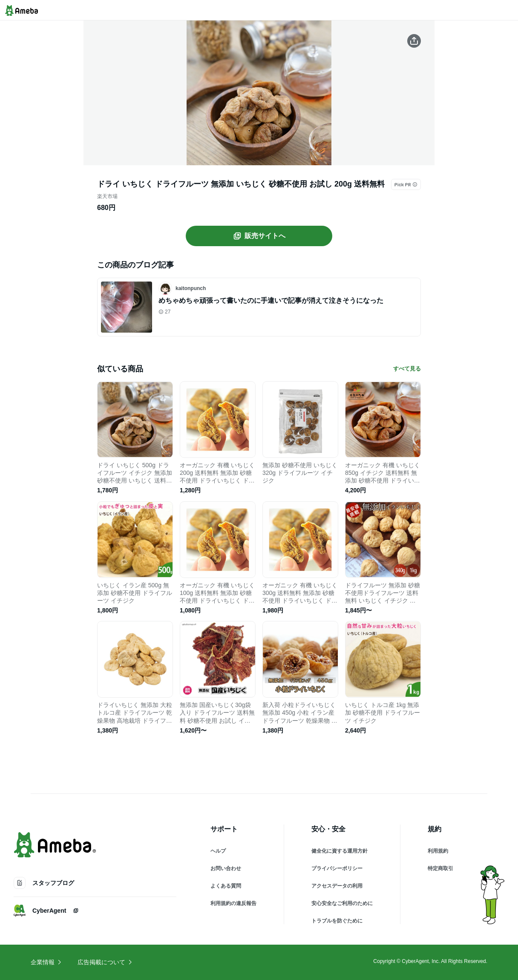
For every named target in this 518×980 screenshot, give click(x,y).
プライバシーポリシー (337, 868)
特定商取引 (440, 868)
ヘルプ (218, 851)
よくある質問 (226, 886)
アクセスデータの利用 (337, 886)
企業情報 (46, 962)
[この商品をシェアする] (414, 41)
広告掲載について (105, 962)
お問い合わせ (226, 868)
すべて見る (407, 369)
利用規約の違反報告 (233, 903)
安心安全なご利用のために (342, 903)
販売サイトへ (259, 236)
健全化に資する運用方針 (340, 851)
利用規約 (438, 851)
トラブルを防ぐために (337, 921)
